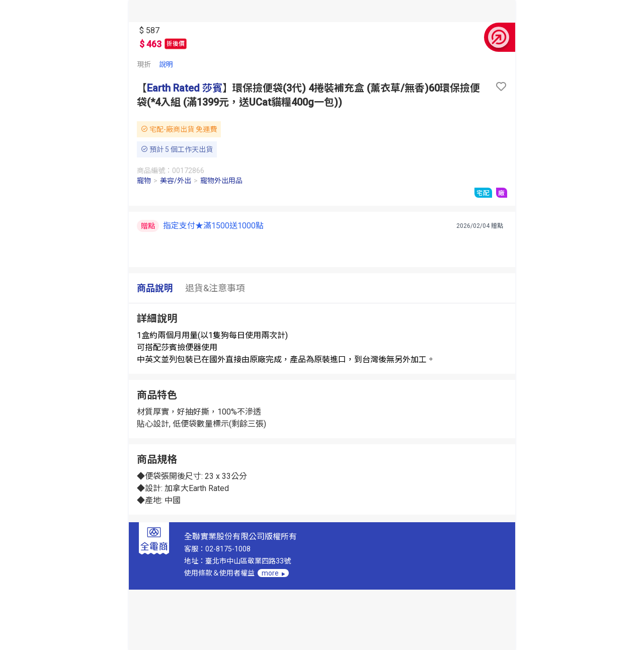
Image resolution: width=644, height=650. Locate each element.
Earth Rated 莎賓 (185, 88)
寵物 (144, 181)
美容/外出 (176, 181)
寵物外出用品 (221, 181)
